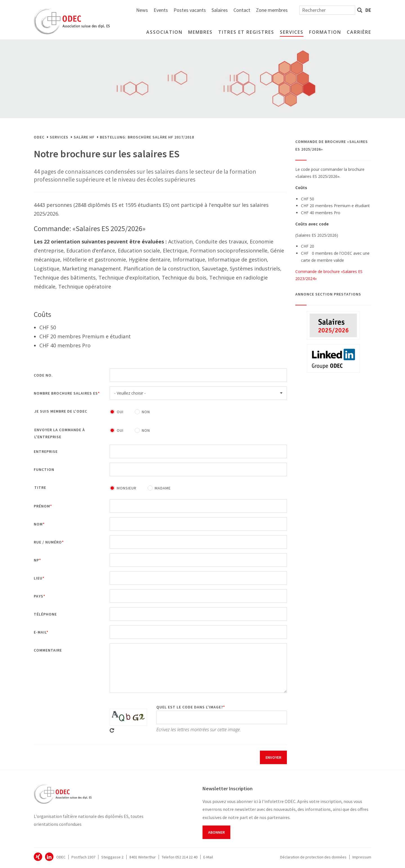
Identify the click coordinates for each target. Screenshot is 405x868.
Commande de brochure (318, 271)
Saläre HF (84, 137)
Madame (163, 488)
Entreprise (46, 451)
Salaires (281, 10)
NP (36, 560)
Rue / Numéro (48, 542)
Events (222, 10)
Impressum (362, 857)
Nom (38, 524)
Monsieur (127, 488)
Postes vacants (251, 10)
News (204, 10)
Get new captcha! (112, 730)
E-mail (40, 632)
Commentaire (48, 650)
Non (146, 412)
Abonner (216, 832)
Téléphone (45, 614)
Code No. (43, 375)
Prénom (42, 506)
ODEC (39, 137)
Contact (303, 10)
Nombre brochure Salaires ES (66, 393)
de (368, 10)
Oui (120, 412)
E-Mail (208, 857)
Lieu (38, 578)
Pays (39, 596)
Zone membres (333, 10)
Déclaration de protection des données (313, 857)
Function (44, 469)
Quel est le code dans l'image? (190, 707)
